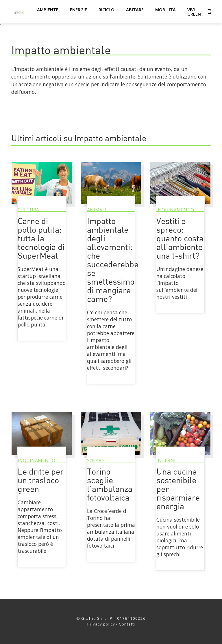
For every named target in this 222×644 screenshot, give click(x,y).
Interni (166, 460)
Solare (96, 460)
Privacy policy (101, 624)
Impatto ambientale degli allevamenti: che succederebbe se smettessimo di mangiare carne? (113, 261)
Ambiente (48, 10)
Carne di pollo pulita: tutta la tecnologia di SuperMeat (41, 239)
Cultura (28, 210)
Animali (97, 210)
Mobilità (165, 10)
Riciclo (107, 10)
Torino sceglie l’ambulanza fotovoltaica (110, 485)
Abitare (135, 10)
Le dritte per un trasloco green (41, 481)
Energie (78, 10)
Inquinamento (175, 210)
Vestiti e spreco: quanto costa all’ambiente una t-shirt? (180, 239)
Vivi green (194, 12)
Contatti (127, 624)
